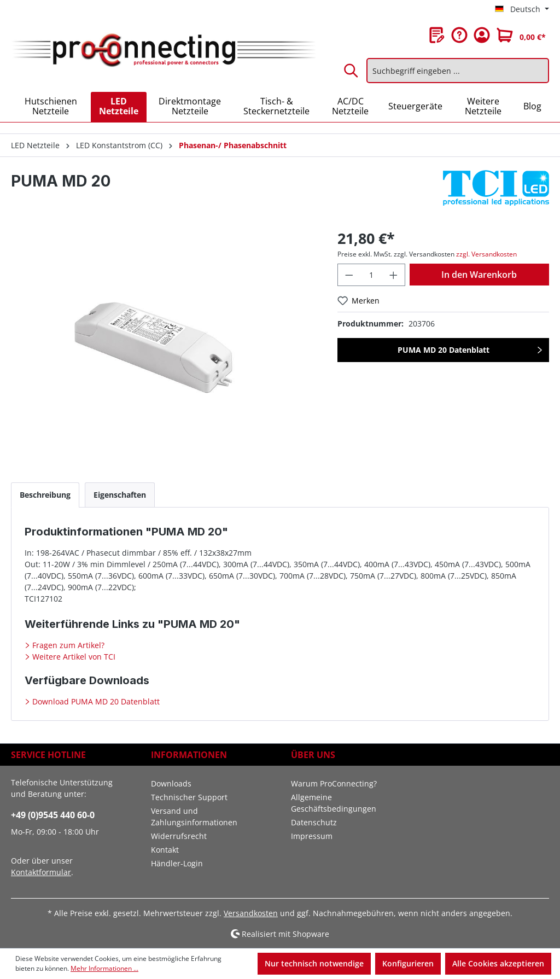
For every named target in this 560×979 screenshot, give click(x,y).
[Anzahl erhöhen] (394, 275)
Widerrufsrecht (179, 836)
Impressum (312, 836)
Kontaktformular (41, 872)
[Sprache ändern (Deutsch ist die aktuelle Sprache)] (522, 9)
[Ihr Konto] (482, 35)
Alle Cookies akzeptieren (498, 963)
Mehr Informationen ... (104, 968)
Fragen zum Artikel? (67, 645)
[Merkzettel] (437, 35)
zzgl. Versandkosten (486, 254)
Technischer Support (189, 797)
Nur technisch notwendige (314, 963)
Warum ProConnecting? (334, 783)
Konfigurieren (408, 963)
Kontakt (165, 850)
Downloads (171, 783)
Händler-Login (177, 863)
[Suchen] (352, 71)
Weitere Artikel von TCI (73, 657)
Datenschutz (314, 822)
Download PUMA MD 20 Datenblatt (95, 701)
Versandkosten (251, 913)
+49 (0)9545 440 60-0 (53, 815)
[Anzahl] (372, 275)
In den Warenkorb (479, 275)
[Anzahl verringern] (349, 275)
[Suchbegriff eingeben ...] (458, 71)
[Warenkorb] (521, 35)
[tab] (45, 495)
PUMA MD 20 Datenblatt (444, 350)
